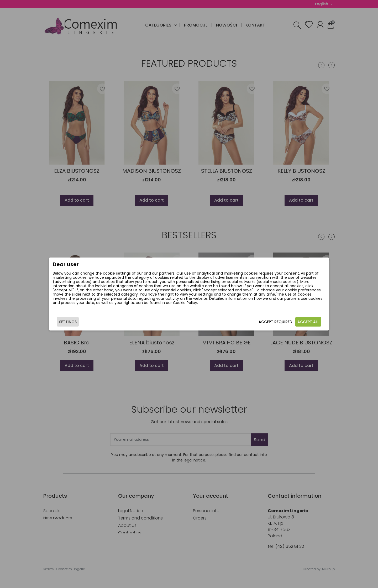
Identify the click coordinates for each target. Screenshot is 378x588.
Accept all (296, 324)
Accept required (263, 324)
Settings (80, 324)
